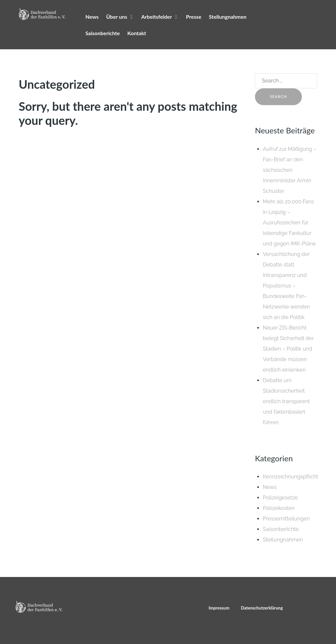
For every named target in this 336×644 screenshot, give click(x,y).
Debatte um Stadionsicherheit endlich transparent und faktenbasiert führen (286, 401)
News (270, 487)
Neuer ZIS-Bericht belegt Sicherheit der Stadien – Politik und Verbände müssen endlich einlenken (288, 349)
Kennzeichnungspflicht (291, 477)
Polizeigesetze (280, 498)
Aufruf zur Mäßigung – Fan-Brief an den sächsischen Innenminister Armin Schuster (290, 170)
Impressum (219, 608)
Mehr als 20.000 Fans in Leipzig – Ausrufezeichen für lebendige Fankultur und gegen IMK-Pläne (289, 223)
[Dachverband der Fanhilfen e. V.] (42, 14)
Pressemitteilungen (286, 519)
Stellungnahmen (283, 540)
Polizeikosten (279, 508)
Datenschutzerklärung (262, 608)
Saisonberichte (281, 529)
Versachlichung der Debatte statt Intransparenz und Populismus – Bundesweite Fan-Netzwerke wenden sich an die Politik (286, 286)
